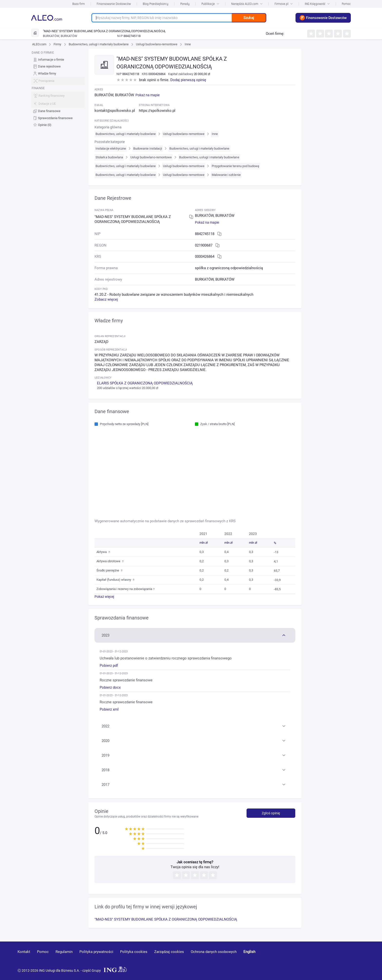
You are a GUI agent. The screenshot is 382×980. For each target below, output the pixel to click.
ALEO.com (39, 44)
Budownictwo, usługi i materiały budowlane (99, 44)
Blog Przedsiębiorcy (156, 4)
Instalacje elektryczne (111, 148)
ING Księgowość (317, 4)
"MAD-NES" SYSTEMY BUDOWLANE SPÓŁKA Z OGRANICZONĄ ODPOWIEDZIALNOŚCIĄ (166, 919)
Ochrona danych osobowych (214, 952)
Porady (185, 4)
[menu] (58, 89)
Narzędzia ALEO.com (247, 4)
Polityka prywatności (96, 952)
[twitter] (354, 959)
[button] (195, 635)
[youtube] (319, 959)
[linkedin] (337, 959)
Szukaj (249, 18)
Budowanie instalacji (148, 148)
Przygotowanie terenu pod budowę (235, 166)
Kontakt (24, 952)
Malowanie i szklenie (226, 175)
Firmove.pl (284, 4)
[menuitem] (58, 60)
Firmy (57, 44)
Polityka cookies (134, 952)
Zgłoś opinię (271, 813)
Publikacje (210, 4)
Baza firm (79, 4)
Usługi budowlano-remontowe (157, 44)
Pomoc (346, 4)
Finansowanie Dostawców (114, 4)
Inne (188, 44)
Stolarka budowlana (109, 157)
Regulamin (64, 952)
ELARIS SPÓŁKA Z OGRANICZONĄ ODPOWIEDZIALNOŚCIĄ (145, 383)
